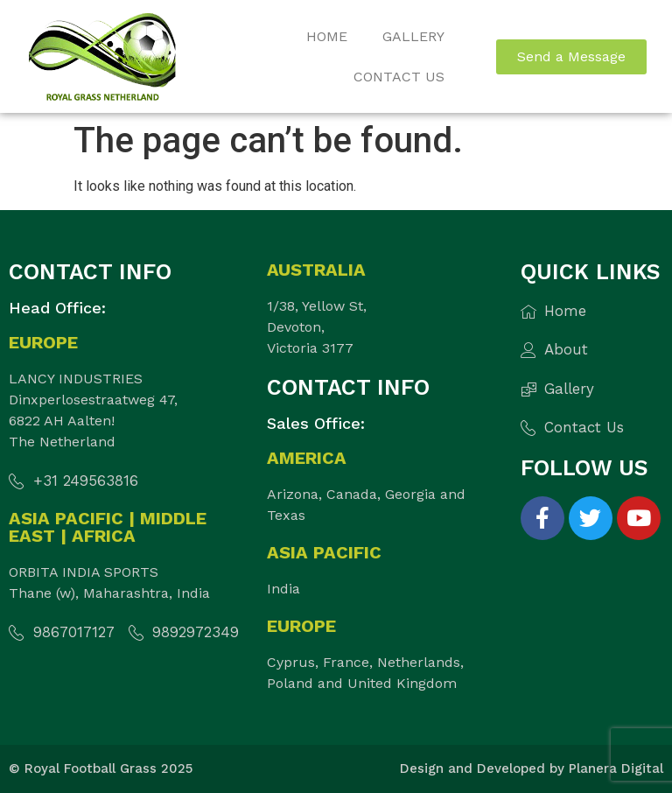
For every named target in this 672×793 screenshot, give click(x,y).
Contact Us (399, 77)
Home (327, 36)
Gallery (413, 36)
